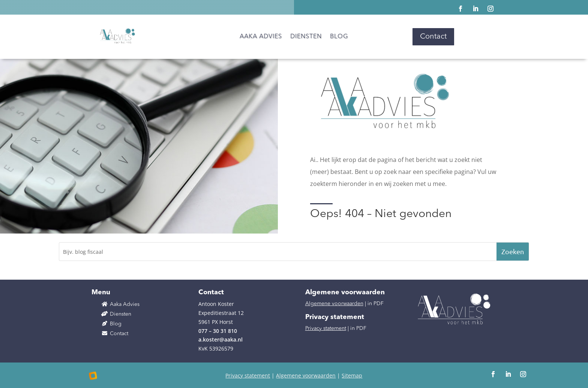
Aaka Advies (261, 37)
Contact (433, 37)
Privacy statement (326, 328)
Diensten (306, 37)
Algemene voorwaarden (334, 304)
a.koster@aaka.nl (220, 339)
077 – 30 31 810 (218, 331)
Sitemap (352, 375)
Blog (339, 37)
